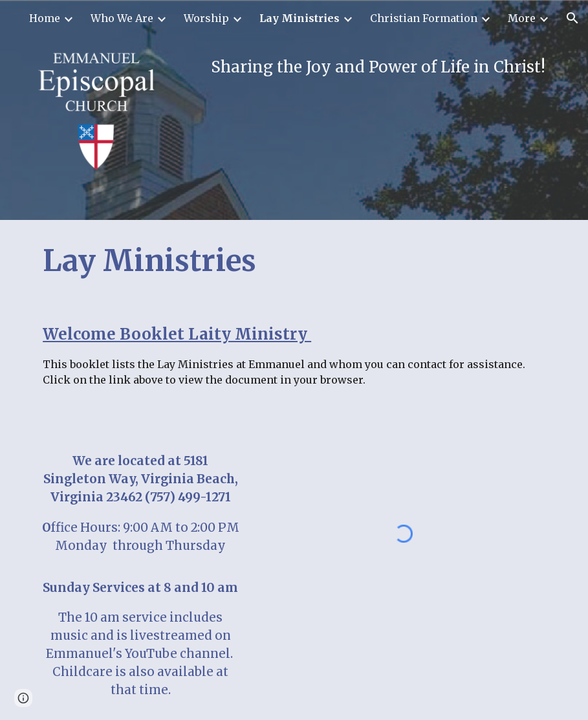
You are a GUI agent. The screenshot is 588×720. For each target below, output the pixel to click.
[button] (572, 18)
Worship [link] (206, 18)
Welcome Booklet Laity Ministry (177, 334)
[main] (359, 67)
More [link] (522, 18)
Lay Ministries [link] (299, 18)
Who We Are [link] (122, 18)
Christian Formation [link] (424, 18)
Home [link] (45, 18)
